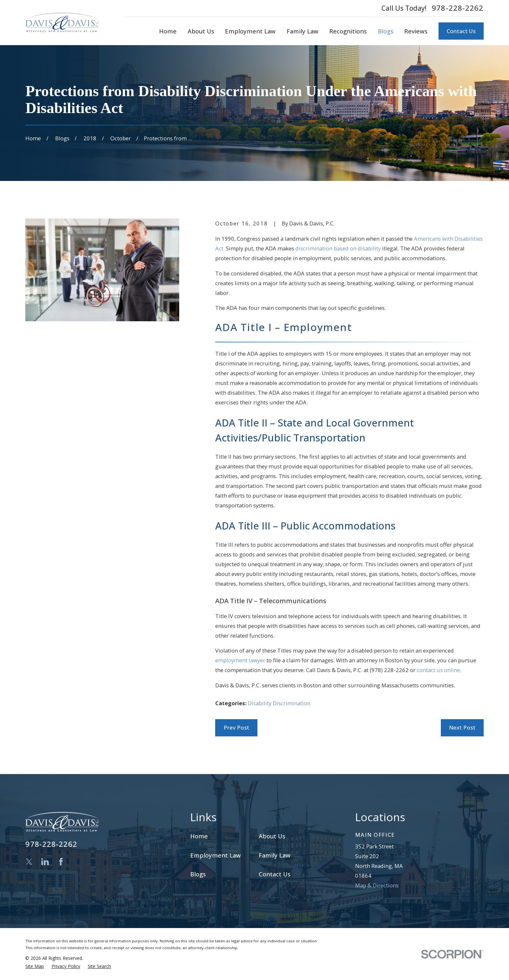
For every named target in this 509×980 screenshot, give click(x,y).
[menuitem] (35, 966)
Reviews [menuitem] (416, 31)
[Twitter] (29, 862)
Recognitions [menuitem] (348, 31)
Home (199, 836)
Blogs (198, 874)
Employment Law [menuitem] (250, 31)
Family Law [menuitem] (303, 31)
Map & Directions (377, 885)
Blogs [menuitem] (386, 31)
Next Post (462, 727)
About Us (272, 836)
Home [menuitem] (168, 31)
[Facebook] (61, 862)
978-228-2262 (458, 8)
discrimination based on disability (338, 248)
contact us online (438, 670)
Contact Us (461, 31)
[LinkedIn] (45, 862)
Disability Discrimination (279, 703)
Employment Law (216, 855)
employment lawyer (240, 660)
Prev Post (236, 727)
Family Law (275, 855)
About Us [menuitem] (201, 31)
